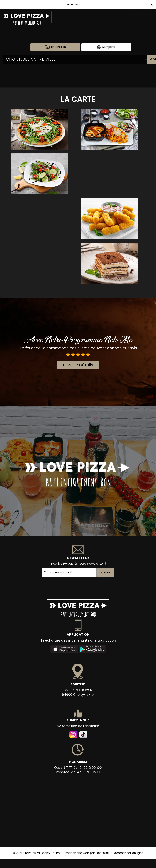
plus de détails (78, 365)
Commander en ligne (128, 853)
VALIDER (106, 572)
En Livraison (56, 47)
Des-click (103, 853)
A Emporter (106, 47)
